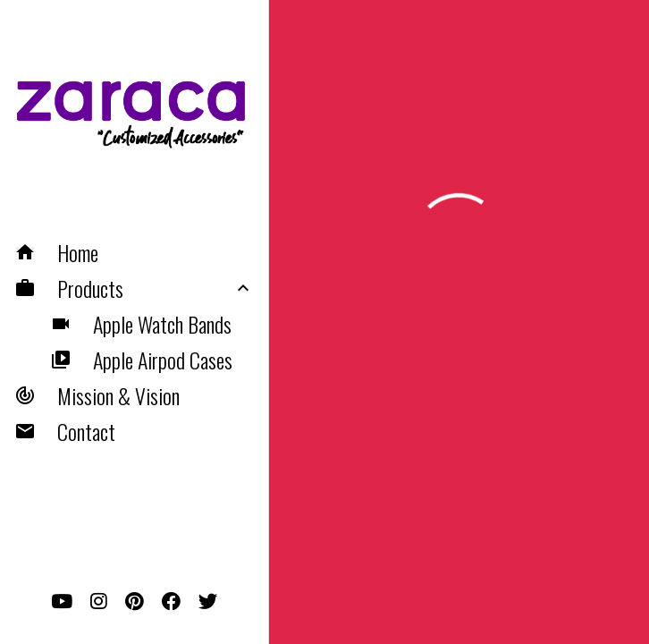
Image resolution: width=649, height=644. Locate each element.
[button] (134, 252)
